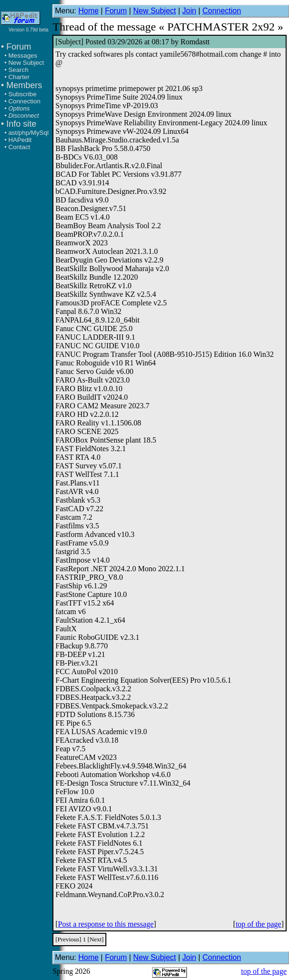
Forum (116, 11)
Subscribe (22, 94)
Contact (19, 147)
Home (88, 11)
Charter (19, 77)
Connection (24, 101)
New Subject (26, 63)
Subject (70, 42)
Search (18, 70)
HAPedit (20, 140)
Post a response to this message (106, 924)
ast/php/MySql (28, 133)
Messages (23, 56)
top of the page (258, 924)
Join (189, 11)
